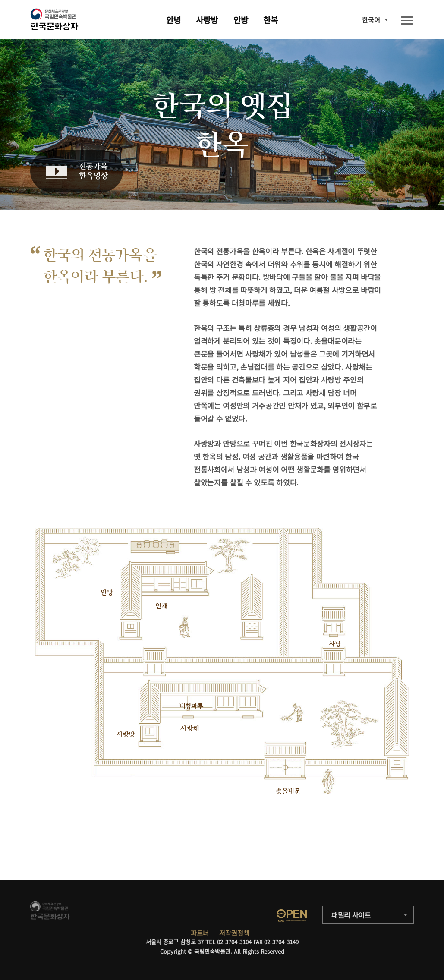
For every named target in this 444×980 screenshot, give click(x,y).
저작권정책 (234, 933)
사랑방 (207, 20)
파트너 (200, 933)
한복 (271, 20)
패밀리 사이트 (351, 915)
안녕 (173, 20)
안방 (241, 20)
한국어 (371, 20)
